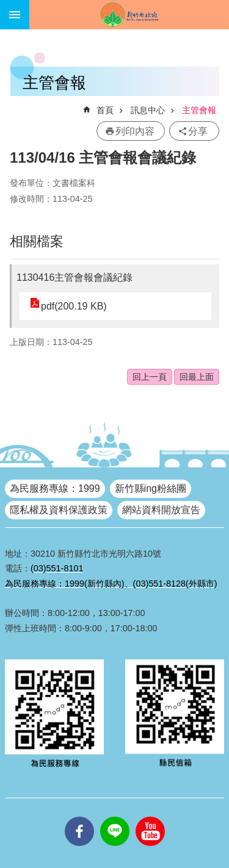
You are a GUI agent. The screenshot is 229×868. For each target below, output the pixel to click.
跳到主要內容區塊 (6, 6)
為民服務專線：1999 (55, 488)
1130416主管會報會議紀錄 (75, 277)
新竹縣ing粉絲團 (151, 488)
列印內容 (135, 131)
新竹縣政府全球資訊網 (129, 15)
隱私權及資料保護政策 (59, 510)
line (115, 817)
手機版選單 (15, 15)
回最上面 (197, 377)
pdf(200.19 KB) (74, 306)
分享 (198, 131)
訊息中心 (148, 110)
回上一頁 (150, 377)
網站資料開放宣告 (161, 510)
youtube (150, 817)
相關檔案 (37, 241)
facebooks (79, 817)
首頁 (105, 110)
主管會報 (199, 110)
